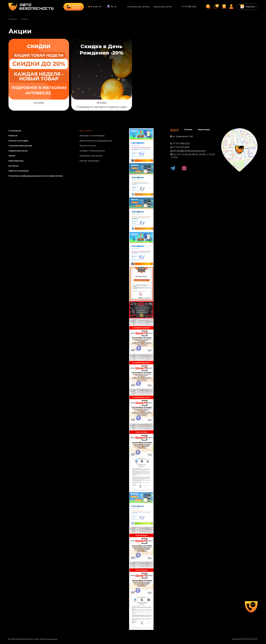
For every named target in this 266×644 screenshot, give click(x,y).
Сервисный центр (162, 7)
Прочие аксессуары (89, 161)
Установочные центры (138, 7)
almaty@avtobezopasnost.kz (189, 151)
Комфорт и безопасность (92, 151)
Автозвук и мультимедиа (92, 136)
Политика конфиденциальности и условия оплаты (36, 176)
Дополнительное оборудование (96, 141)
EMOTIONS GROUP (248, 639)
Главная (13, 19)
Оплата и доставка (18, 141)
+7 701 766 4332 (189, 7)
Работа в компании (19, 171)
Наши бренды (16, 161)
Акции (12, 156)
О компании (15, 131)
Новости (13, 136)
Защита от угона (88, 146)
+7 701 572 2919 (181, 147)
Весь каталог (86, 131)
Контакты (13, 166)
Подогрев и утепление (91, 156)
